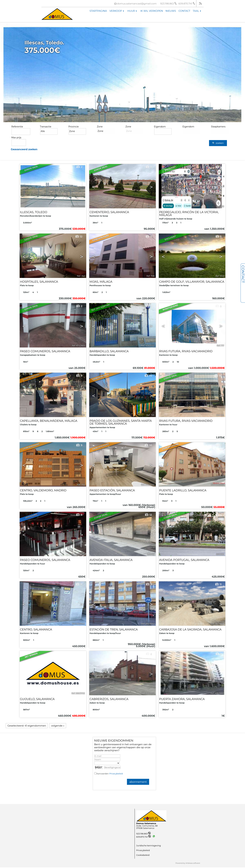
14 (148, 376)
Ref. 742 (81, 276)
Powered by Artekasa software (188, 863)
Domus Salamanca (146, 823)
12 (79, 237)
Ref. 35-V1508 (217, 624)
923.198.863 (144, 834)
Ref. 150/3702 (78, 624)
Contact (184, 11)
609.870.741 (144, 837)
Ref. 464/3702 (78, 206)
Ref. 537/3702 (78, 554)
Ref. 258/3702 (148, 624)
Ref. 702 (81, 485)
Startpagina (98, 11)
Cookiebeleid (143, 855)
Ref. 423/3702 (148, 346)
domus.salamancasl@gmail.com (137, 4)
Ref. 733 (220, 206)
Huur (132, 11)
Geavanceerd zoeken (24, 149)
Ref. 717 (220, 346)
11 (79, 584)
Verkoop (117, 11)
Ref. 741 (151, 554)
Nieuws (171, 11)
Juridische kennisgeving (149, 846)
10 (148, 445)
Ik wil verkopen (152, 11)
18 (218, 376)
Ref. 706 (150, 276)
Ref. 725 (220, 415)
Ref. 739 (151, 206)
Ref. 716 (81, 415)
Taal (197, 11)
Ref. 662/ (220, 276)
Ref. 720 (150, 415)
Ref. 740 (220, 554)
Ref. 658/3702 (218, 485)
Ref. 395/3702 (148, 693)
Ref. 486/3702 (217, 693)
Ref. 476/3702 (148, 485)
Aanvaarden (110, 774)
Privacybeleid (116, 774)
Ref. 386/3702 (78, 693)
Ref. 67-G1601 (78, 346)
